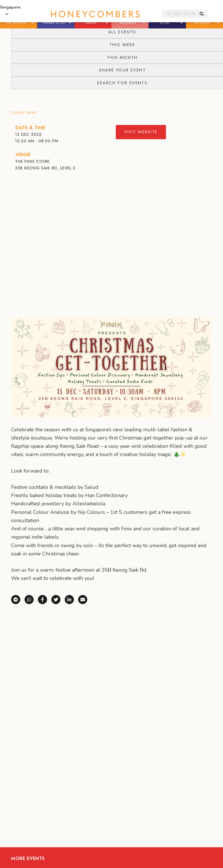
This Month (122, 58)
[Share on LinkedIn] (71, 599)
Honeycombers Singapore (95, 14)
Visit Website (141, 132)
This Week (122, 45)
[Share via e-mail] (83, 599)
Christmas (24, 113)
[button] (33, 23)
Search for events (122, 83)
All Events (122, 32)
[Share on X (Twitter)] (58, 599)
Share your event (122, 70)
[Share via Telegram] (18, 599)
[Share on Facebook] (45, 599)
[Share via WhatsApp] (31, 599)
